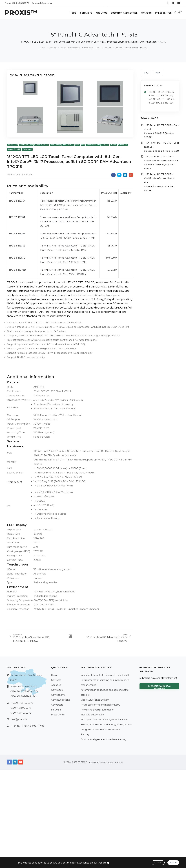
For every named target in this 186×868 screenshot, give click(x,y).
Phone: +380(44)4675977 (17, 3)
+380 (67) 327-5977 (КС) (24, 687)
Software (56, 710)
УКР (158, 73)
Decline (158, 863)
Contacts (86, 13)
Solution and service (124, 13)
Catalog (146, 13)
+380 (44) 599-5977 (21, 708)
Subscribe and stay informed (159, 687)
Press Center (163, 13)
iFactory (85, 734)
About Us (101, 13)
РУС (146, 73)
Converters (57, 705)
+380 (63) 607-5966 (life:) (23, 696)
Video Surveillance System (95, 700)
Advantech (27, 174)
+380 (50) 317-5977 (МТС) (24, 691)
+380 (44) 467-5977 (23, 703)
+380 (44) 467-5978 (21, 713)
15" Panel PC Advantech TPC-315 (131, 48)
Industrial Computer (70, 48)
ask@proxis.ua (19, 719)
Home (73, 13)
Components (58, 695)
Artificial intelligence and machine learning (103, 739)
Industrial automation (92, 715)
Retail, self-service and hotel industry (100, 705)
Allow (173, 863)
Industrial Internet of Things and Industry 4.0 (105, 675)
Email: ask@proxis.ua (42, 3)
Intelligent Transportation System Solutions (104, 720)
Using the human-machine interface (100, 730)
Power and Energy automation (97, 710)
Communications (60, 700)
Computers (57, 690)
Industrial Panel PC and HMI (98, 48)
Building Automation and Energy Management (106, 725)
